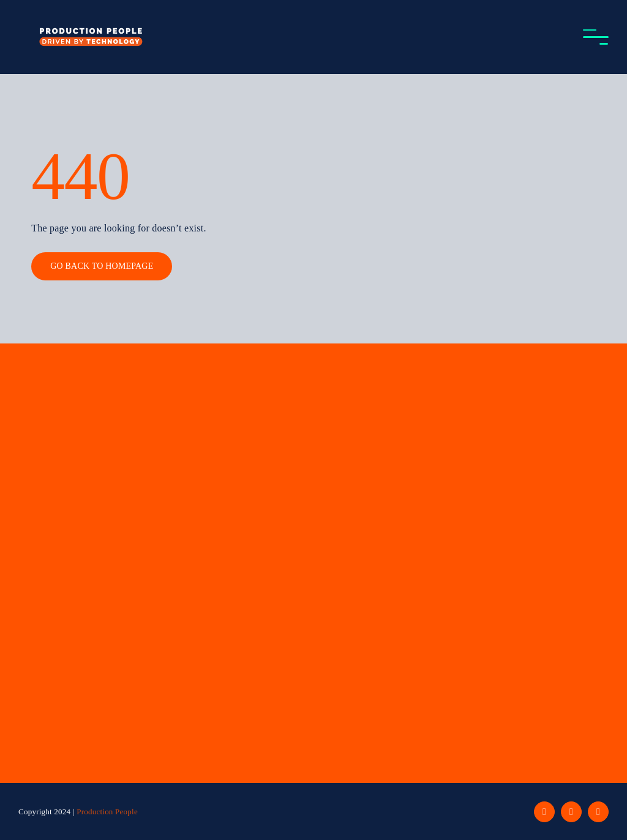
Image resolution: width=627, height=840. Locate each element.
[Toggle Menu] (596, 37)
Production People (107, 812)
